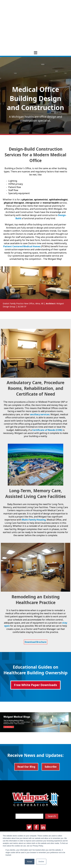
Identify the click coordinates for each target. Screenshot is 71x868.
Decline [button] (41, 862)
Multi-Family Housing (34, 492)
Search (52, 788)
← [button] (12, 262)
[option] (35, 261)
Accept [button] (30, 862)
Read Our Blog (26, 738)
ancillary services (40, 386)
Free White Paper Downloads (35, 657)
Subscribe (51, 738)
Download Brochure (36, 614)
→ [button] (59, 262)
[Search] (29, 788)
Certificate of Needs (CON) (47, 402)
